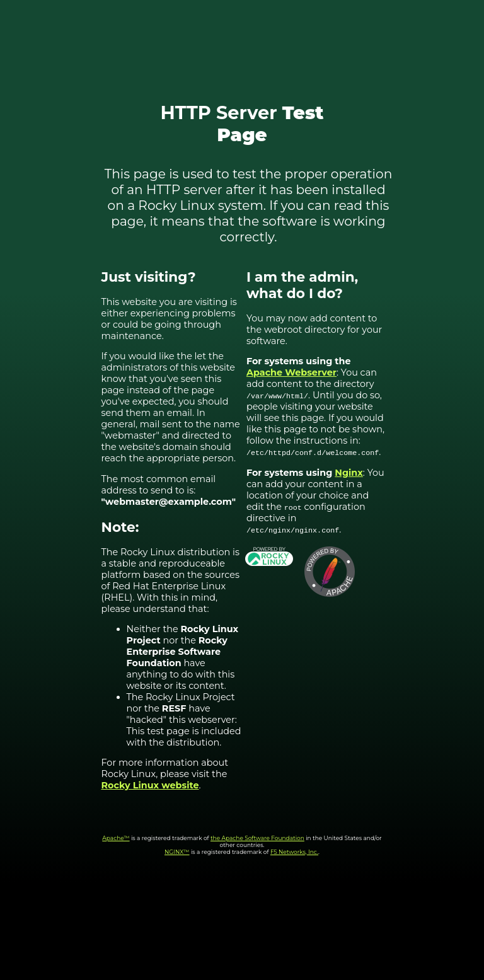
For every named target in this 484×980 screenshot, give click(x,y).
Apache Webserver (291, 372)
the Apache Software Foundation (257, 838)
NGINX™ (177, 852)
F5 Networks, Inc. (294, 852)
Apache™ (116, 838)
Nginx (349, 473)
